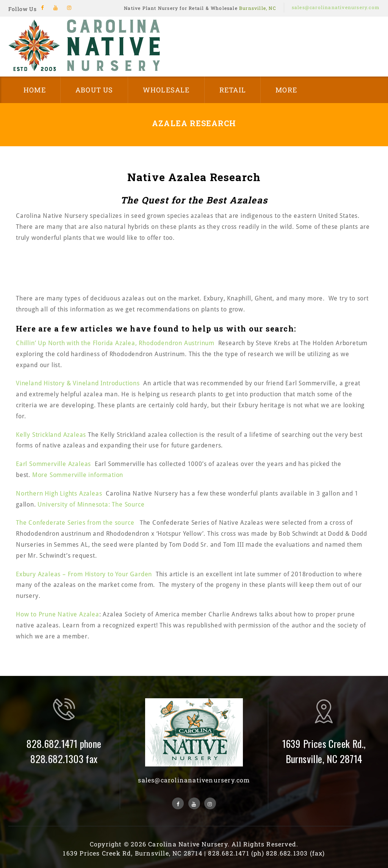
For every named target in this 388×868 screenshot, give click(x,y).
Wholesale (166, 90)
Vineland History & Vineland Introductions (78, 383)
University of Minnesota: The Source (91, 504)
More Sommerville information (78, 475)
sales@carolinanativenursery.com (336, 7)
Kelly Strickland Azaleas (52, 435)
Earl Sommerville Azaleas (53, 464)
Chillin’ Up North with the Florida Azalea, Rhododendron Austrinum (115, 343)
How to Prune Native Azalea (58, 614)
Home (35, 90)
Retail (233, 90)
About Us (94, 90)
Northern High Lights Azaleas (59, 493)
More (286, 90)
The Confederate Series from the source (76, 523)
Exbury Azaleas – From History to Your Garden (84, 574)
